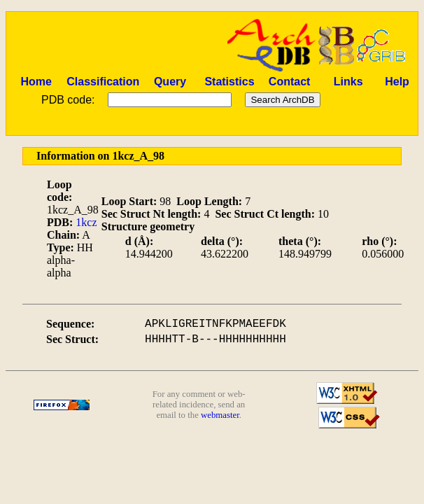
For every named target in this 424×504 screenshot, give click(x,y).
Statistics (229, 82)
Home (36, 82)
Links (348, 82)
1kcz (86, 222)
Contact (290, 82)
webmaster (220, 415)
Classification (103, 82)
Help (397, 82)
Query (170, 82)
